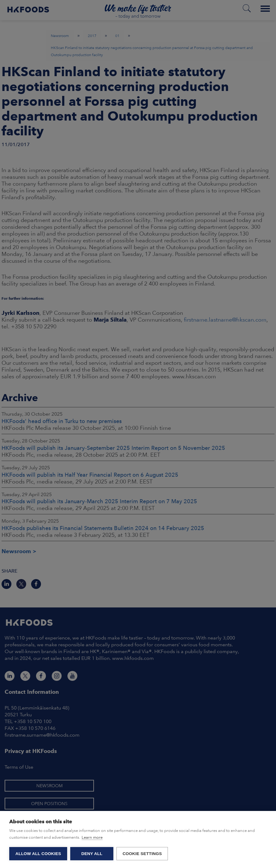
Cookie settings (142, 854)
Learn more (92, 837)
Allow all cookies (38, 854)
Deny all (92, 854)
